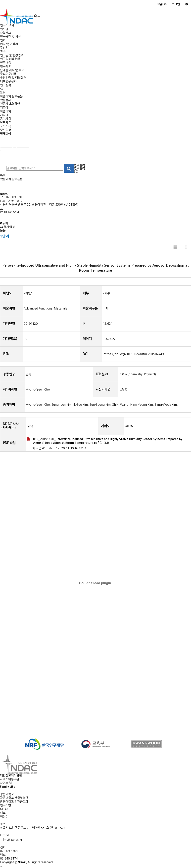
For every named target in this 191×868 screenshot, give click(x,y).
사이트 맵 (6, 783)
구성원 (4, 48)
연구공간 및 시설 (10, 37)
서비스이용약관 (10, 779)
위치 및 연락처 (9, 44)
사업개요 (5, 33)
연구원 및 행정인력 (12, 55)
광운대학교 (7, 794)
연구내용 (5, 63)
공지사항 (5, 119)
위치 (4, 223)
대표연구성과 (8, 81)
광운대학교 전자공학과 (14, 802)
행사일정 (5, 130)
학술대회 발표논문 (11, 96)
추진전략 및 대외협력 (13, 78)
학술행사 (5, 100)
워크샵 (4, 108)
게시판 (4, 115)
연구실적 (5, 85)
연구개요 (5, 67)
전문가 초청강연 (10, 104)
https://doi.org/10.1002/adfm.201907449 (133, 354)
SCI (2, 89)
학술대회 (5, 111)
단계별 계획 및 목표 (12, 70)
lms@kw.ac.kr (10, 212)
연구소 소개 (7, 25)
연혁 (3, 40)
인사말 (4, 29)
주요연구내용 (8, 74)
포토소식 (5, 126)
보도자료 (5, 123)
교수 (3, 52)
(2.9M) (104, 441)
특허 (3, 93)
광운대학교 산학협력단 (14, 798)
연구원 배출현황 (10, 59)
